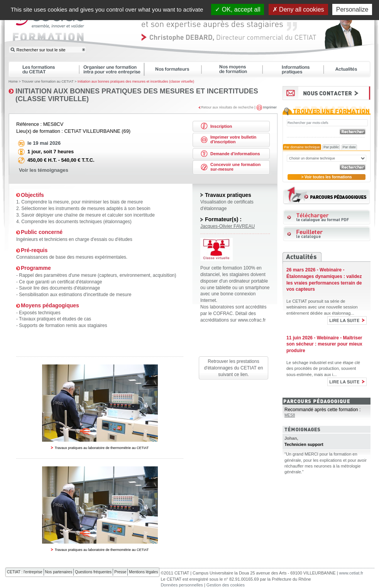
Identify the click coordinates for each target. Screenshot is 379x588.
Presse (120, 572)
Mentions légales (143, 572)
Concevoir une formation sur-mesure (235, 167)
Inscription (221, 126)
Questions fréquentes (93, 572)
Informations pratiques (297, 69)
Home (13, 81)
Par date (349, 147)
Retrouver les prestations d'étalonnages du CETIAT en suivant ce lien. (234, 368)
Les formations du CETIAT (44, 69)
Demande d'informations (235, 154)
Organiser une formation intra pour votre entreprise (115, 69)
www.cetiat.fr (351, 573)
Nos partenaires (59, 572)
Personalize (352, 9)
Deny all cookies (298, 9)
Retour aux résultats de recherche (227, 107)
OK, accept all (238, 9)
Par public (331, 147)
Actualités (351, 69)
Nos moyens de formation (235, 69)
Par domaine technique (302, 147)
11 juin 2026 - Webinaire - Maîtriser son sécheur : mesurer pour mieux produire (324, 344)
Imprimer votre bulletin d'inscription (233, 139)
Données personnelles (182, 585)
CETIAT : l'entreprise (25, 572)
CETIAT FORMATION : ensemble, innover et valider (49, 29)
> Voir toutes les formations (326, 177)
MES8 (290, 415)
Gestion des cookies (226, 585)
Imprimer (270, 107)
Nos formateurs (176, 69)
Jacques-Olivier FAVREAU (228, 226)
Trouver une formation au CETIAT (47, 81)
